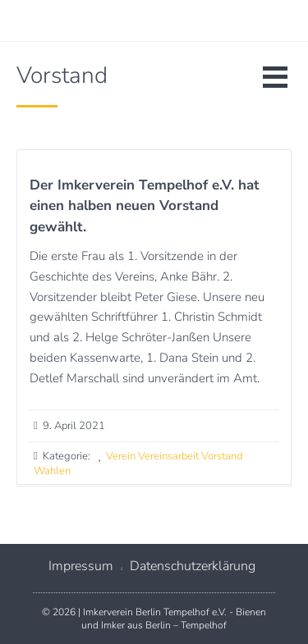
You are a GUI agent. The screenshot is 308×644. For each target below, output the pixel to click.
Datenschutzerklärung (193, 566)
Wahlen (52, 471)
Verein (121, 456)
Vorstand (222, 456)
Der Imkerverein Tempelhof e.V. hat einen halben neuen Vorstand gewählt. (145, 206)
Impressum (81, 566)
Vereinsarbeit (168, 456)
